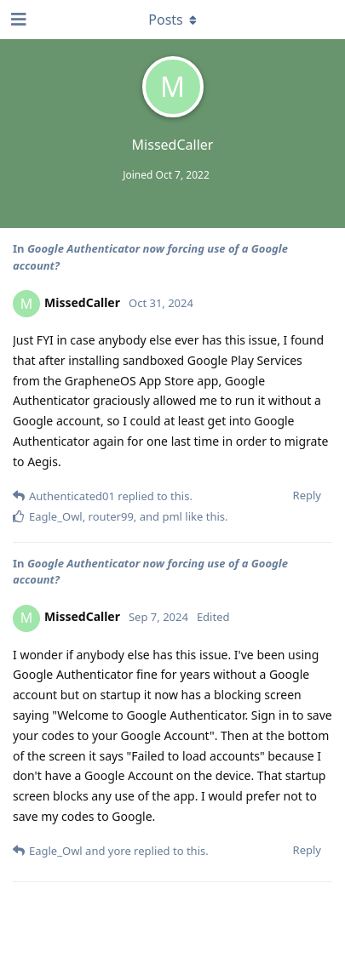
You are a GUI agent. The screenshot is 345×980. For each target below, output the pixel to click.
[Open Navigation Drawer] (17, 20)
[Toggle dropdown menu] (173, 20)
